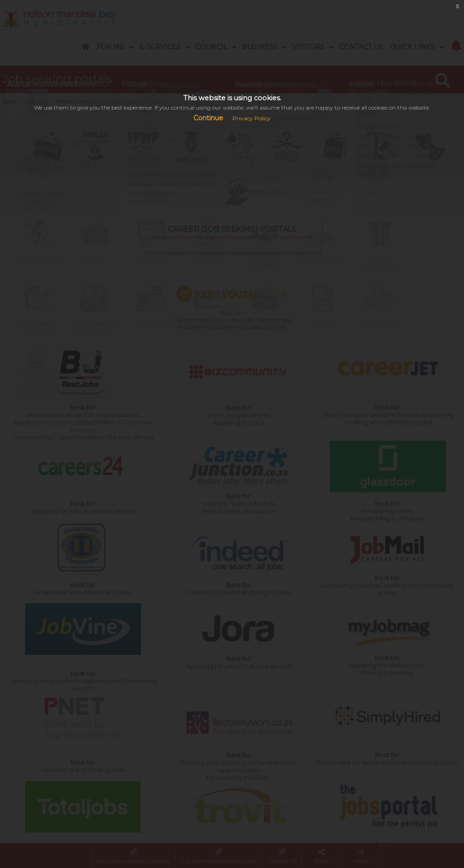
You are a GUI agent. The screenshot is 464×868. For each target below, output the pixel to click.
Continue (208, 118)
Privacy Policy (251, 118)
